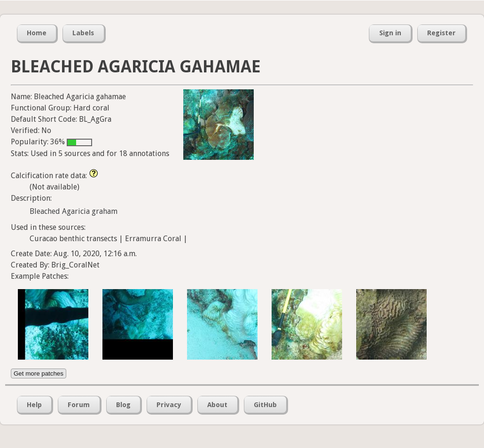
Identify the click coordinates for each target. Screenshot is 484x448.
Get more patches (39, 373)
